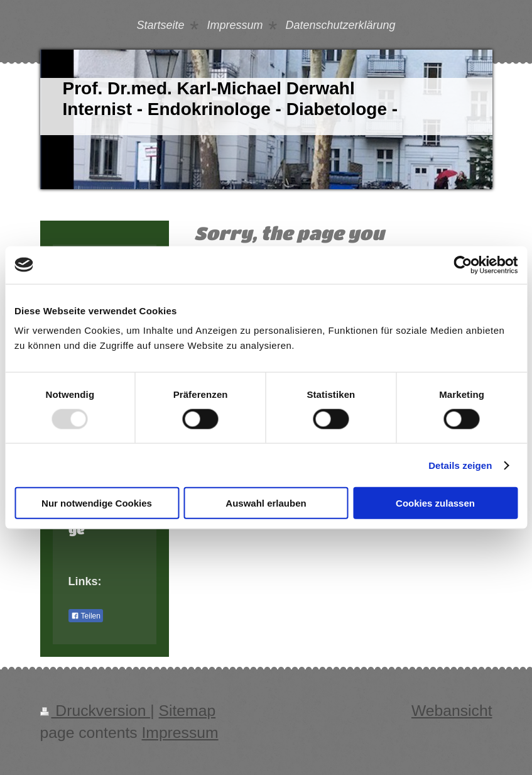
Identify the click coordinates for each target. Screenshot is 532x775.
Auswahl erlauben (266, 503)
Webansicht (452, 711)
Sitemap (187, 711)
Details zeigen (460, 465)
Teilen (86, 616)
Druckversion (95, 711)
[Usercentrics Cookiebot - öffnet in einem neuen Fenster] (463, 265)
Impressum (180, 733)
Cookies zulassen (435, 503)
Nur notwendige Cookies (97, 503)
